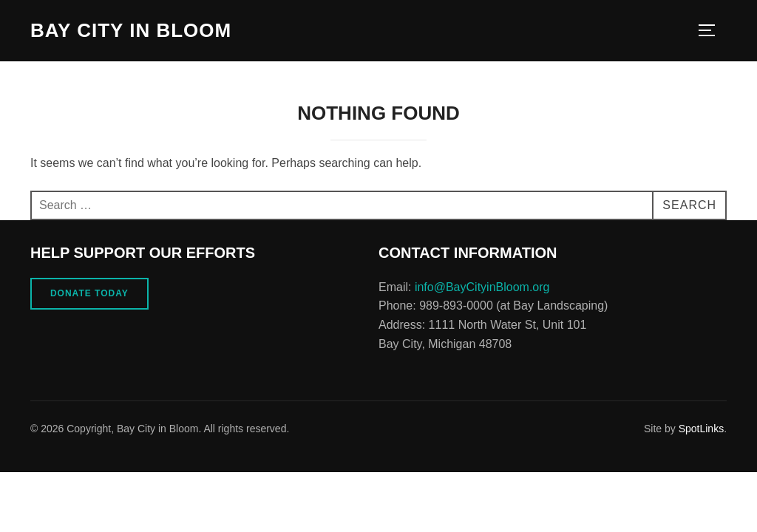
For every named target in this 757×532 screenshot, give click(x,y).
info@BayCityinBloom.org (482, 287)
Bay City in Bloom (131, 30)
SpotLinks (701, 429)
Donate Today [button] (89, 293)
